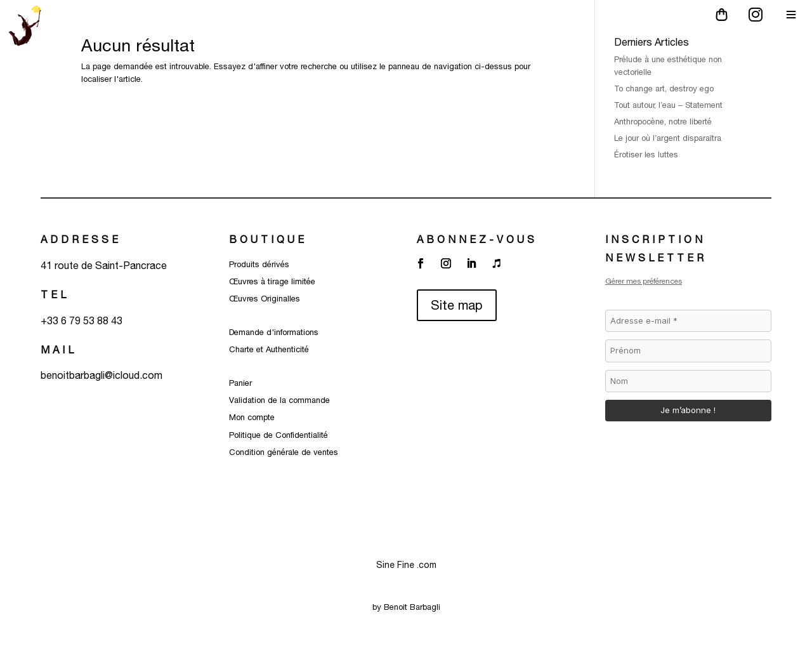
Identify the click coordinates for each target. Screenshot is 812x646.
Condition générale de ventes (284, 452)
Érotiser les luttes (647, 155)
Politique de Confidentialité (278, 435)
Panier (240, 383)
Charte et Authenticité (269, 349)
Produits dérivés (259, 264)
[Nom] (688, 381)
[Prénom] (688, 351)
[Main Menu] (791, 15)
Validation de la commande (279, 400)
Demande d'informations (274, 332)
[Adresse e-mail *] (688, 321)
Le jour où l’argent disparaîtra (669, 138)
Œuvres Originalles (265, 299)
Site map (457, 305)
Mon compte (252, 417)
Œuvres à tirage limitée (272, 281)
